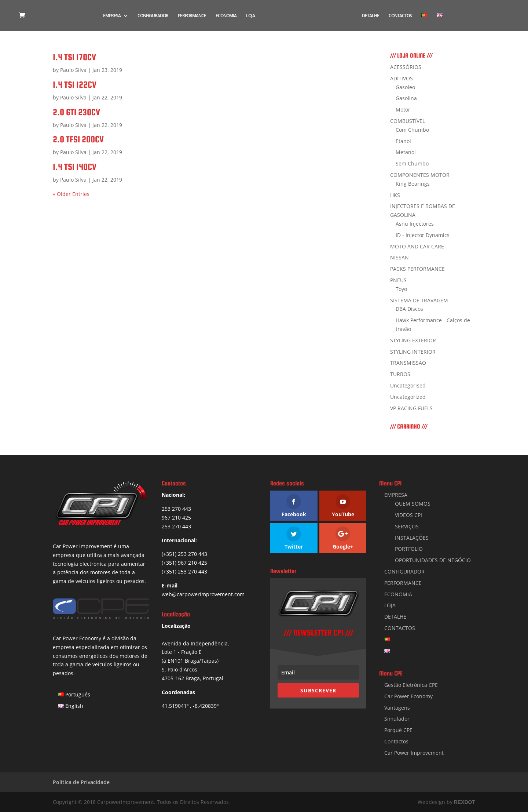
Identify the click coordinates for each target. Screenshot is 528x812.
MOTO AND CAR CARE (417, 246)
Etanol (403, 141)
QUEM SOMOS (413, 504)
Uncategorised (408, 385)
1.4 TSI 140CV (75, 167)
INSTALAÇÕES (412, 538)
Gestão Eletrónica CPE (411, 685)
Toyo (401, 289)
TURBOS (400, 374)
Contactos (396, 741)
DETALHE (371, 16)
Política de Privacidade (81, 782)
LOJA (250, 16)
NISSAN (399, 257)
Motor (403, 110)
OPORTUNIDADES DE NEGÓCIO (433, 560)
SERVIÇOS (407, 526)
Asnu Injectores (415, 224)
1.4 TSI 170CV (74, 57)
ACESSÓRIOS (406, 67)
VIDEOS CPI (408, 515)
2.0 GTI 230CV (76, 112)
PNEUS (398, 280)
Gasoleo (405, 87)
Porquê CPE (398, 730)
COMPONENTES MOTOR (420, 175)
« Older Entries (71, 194)
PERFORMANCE (192, 16)
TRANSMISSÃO (408, 363)
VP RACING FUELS (411, 408)
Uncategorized (408, 397)
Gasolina (406, 98)
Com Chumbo (412, 130)
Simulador (397, 719)
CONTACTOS (401, 16)
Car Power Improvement (414, 753)
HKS (395, 195)
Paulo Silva (73, 70)
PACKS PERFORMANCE (417, 269)
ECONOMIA (226, 16)
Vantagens (397, 708)
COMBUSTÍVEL (408, 121)
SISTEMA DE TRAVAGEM (419, 300)
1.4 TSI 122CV (75, 85)
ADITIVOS (401, 78)
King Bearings (413, 184)
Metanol (406, 152)
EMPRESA (111, 16)
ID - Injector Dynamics (423, 235)
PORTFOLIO (409, 549)
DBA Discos (409, 309)
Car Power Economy (408, 696)
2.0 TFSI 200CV (78, 139)
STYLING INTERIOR (413, 352)
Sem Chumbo (412, 163)
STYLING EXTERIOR (413, 340)
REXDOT (465, 802)
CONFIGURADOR (153, 16)
